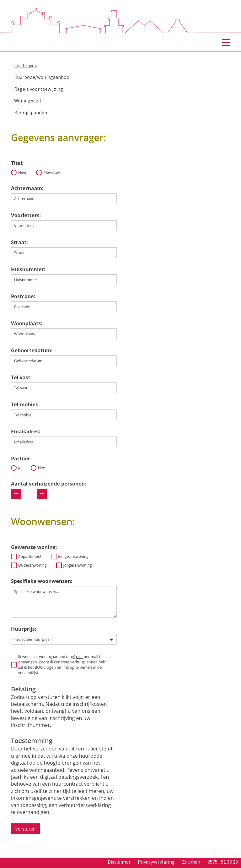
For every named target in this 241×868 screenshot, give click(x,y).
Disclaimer (119, 863)
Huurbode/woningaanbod (42, 78)
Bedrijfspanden (31, 113)
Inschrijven (26, 66)
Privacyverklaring (156, 863)
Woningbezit (28, 101)
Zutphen (191, 863)
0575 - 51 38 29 (223, 863)
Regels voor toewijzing (39, 90)
